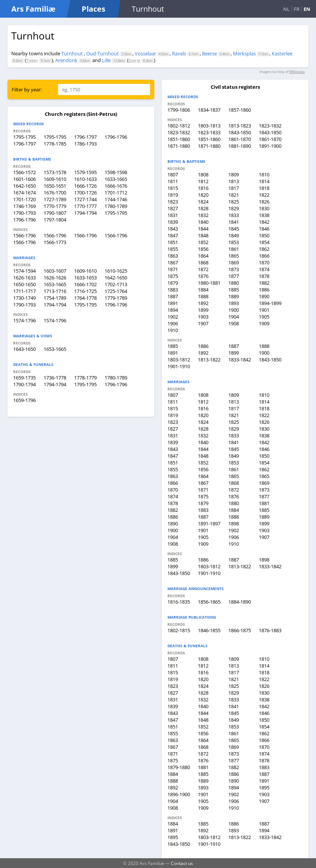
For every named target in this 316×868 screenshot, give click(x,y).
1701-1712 (116, 193)
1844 (203, 229)
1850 (264, 235)
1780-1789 (116, 206)
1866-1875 (240, 630)
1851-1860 (179, 139)
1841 (234, 222)
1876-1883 (270, 630)
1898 (234, 524)
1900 (234, 310)
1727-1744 (85, 199)
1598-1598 (116, 172)
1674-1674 (24, 193)
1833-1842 (240, 360)
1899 (203, 310)
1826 (264, 202)
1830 (264, 208)
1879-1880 (179, 767)
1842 (264, 222)
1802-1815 (179, 630)
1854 (264, 242)
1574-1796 (24, 320)
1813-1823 (240, 126)
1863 (173, 256)
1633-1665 (116, 179)
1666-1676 (116, 186)
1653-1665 (55, 284)
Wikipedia (297, 72)
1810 (264, 175)
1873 (234, 269)
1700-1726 (85, 193)
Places (93, 9)
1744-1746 (116, 199)
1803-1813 (209, 126)
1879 (173, 283)
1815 (173, 188)
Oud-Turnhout (103, 53)
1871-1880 (179, 146)
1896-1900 (179, 794)
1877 (234, 276)
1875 (173, 276)
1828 (203, 208)
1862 (264, 249)
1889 (234, 296)
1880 (234, 283)
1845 (234, 229)
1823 (173, 202)
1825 (234, 202)
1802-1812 (179, 126)
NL (286, 9)
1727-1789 (55, 199)
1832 (203, 215)
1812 (203, 181)
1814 (264, 181)
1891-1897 (209, 524)
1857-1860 (240, 110)
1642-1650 (24, 186)
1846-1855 (209, 630)
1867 (173, 263)
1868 (203, 263)
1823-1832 (270, 126)
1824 (203, 202)
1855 (173, 249)
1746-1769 (24, 206)
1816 (203, 188)
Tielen (32, 60)
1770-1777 (85, 206)
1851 (173, 242)
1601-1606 (24, 179)
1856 (203, 249)
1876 (203, 276)
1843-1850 (240, 132)
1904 (234, 317)
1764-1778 (85, 298)
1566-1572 (24, 172)
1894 (173, 310)
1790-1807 (55, 213)
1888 (203, 296)
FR (297, 9)
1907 (203, 323)
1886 (264, 290)
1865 (234, 256)
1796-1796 (116, 137)
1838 (264, 215)
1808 (203, 175)
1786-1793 (85, 144)
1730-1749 (24, 298)
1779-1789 (116, 298)
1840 (203, 222)
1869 (234, 263)
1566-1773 (55, 242)
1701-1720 (24, 199)
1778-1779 (85, 378)
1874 (264, 269)
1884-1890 (240, 602)
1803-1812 (179, 360)
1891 (173, 303)
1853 (234, 242)
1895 (264, 788)
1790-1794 (24, 384)
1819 (173, 195)
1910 (173, 330)
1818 (264, 188)
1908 (234, 323)
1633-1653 (85, 278)
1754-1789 (55, 298)
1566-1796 (24, 235)
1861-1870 (240, 139)
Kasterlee (282, 53)
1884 (203, 290)
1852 (203, 242)
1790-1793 (24, 213)
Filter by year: (27, 90)
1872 (203, 269)
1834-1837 (209, 110)
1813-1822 (209, 360)
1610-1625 (116, 271)
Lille (106, 60)
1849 (234, 235)
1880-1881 (209, 283)
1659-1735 (24, 378)
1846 (264, 229)
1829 (234, 208)
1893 (234, 303)
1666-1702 (85, 284)
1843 (173, 229)
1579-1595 (85, 172)
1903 (203, 317)
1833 (234, 215)
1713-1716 (55, 291)
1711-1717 (24, 291)
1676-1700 (55, 193)
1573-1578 (55, 172)
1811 (173, 181)
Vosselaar (145, 53)
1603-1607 (55, 271)
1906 (173, 323)
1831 (173, 215)
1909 (264, 323)
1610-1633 (85, 179)
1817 (234, 188)
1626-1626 (55, 278)
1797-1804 (55, 220)
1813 (234, 181)
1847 (173, 235)
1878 (264, 276)
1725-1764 (116, 291)
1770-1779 (55, 206)
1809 (234, 175)
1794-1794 (85, 213)
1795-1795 (24, 137)
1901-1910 (179, 366)
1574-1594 (24, 271)
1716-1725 (85, 291)
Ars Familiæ (33, 9)
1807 (173, 175)
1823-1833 (209, 132)
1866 (264, 256)
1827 (173, 208)
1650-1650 (24, 284)
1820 (203, 195)
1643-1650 (24, 349)
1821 (234, 195)
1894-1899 (270, 303)
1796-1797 (85, 137)
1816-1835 (179, 602)
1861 (234, 249)
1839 (173, 222)
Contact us (182, 863)
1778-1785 (55, 144)
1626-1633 (24, 278)
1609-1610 (55, 179)
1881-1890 (240, 146)
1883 (173, 290)
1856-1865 (209, 602)
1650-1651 (55, 186)
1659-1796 (24, 400)
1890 (264, 296)
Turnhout (72, 53)
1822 (264, 195)
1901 (264, 310)
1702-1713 (116, 284)
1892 (203, 303)
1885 (234, 290)
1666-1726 (85, 186)
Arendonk (66, 60)
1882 (264, 283)
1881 (264, 503)
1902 (173, 317)
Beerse (210, 53)
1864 (203, 256)
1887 (173, 296)
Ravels (179, 53)
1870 (264, 263)
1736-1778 (55, 378)
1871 (173, 269)
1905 (264, 317)
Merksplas (244, 53)
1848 (203, 235)
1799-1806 (179, 110)
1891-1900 (270, 146)
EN (307, 9)
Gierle (134, 60)
